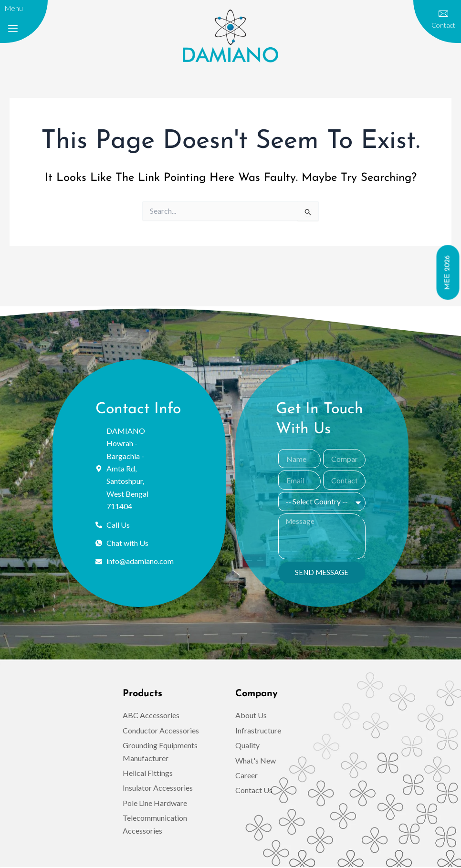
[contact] (443, 14)
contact (443, 25)
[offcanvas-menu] (13, 29)
